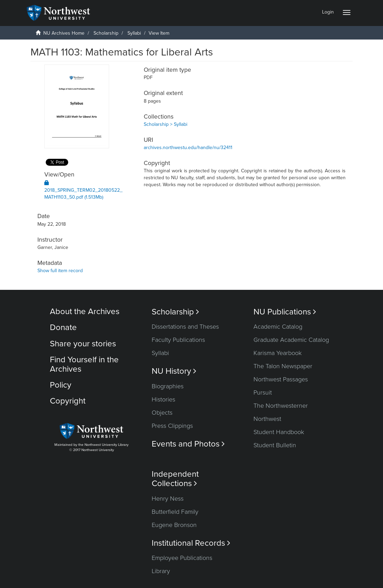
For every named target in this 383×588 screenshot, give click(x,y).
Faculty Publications (178, 340)
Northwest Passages (281, 379)
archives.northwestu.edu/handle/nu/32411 (188, 148)
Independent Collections (175, 479)
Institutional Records (191, 543)
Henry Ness (168, 499)
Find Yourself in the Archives (84, 364)
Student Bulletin (275, 445)
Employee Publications (182, 558)
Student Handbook (279, 432)
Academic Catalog (278, 327)
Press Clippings (172, 426)
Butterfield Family (175, 512)
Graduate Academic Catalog (291, 340)
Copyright (68, 401)
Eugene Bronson (174, 525)
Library (161, 571)
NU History (174, 371)
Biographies (168, 386)
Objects (162, 413)
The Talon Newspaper (283, 366)
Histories (163, 399)
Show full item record (60, 271)
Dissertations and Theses (185, 327)
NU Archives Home (64, 33)
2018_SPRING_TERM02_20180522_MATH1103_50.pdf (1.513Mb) (83, 190)
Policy (61, 385)
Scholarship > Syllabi (166, 124)
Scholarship (106, 33)
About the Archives (85, 312)
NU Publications (285, 312)
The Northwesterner (281, 406)
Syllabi (134, 33)
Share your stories (83, 344)
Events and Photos (188, 444)
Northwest (267, 419)
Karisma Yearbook (278, 353)
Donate (63, 327)
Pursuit (263, 392)
